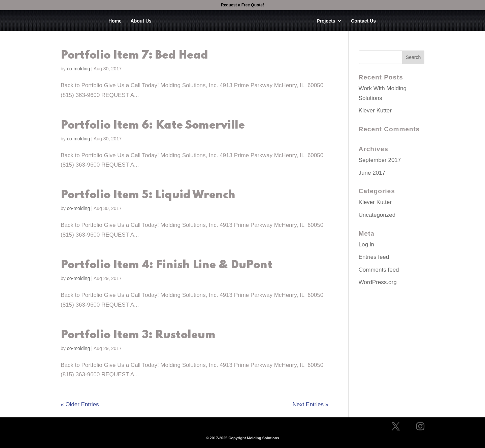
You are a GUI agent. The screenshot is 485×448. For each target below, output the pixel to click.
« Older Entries (80, 404)
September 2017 (380, 160)
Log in (366, 245)
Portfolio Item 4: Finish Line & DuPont (167, 265)
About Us (141, 21)
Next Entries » (310, 404)
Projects (326, 21)
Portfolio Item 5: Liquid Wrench (148, 195)
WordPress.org (378, 282)
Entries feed (374, 257)
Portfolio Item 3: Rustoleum (138, 335)
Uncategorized (377, 215)
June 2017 (372, 173)
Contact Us (363, 21)
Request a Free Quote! (243, 5)
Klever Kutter (375, 111)
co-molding (78, 69)
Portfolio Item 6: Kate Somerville (153, 126)
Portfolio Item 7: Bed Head (134, 56)
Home (115, 21)
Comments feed (379, 270)
